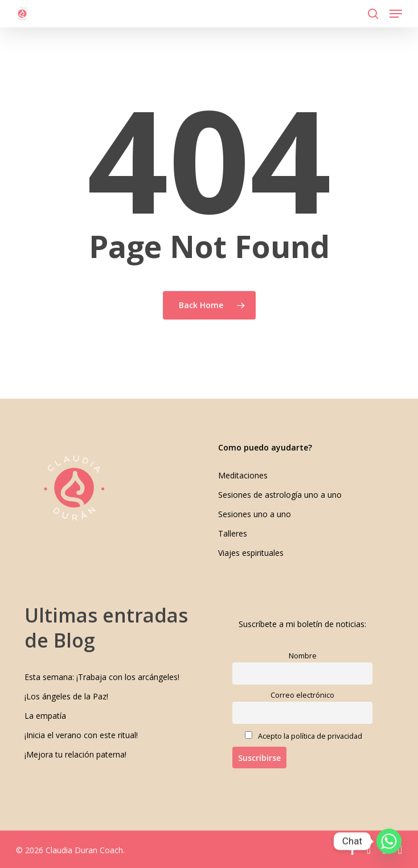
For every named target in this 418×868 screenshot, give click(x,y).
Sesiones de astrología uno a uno (280, 495)
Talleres (233, 533)
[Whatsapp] (389, 841)
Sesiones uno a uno (255, 514)
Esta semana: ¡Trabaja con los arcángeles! (102, 677)
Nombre (303, 656)
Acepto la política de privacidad (304, 736)
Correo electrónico (302, 695)
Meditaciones (243, 475)
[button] (396, 14)
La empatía (45, 716)
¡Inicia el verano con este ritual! (81, 735)
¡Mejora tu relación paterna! (75, 754)
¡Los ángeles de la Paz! (66, 696)
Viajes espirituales (251, 553)
